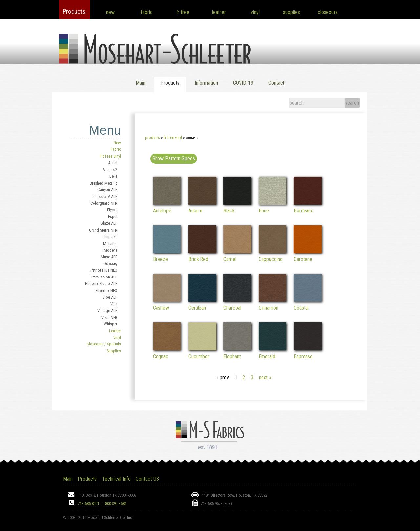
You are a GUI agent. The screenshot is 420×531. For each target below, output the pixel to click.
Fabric (116, 149)
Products (153, 137)
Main (141, 83)
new (110, 12)
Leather (115, 331)
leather (219, 12)
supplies (292, 12)
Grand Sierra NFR (103, 230)
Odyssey (110, 264)
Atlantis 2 (110, 170)
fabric (147, 12)
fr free (183, 12)
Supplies (114, 351)
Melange (110, 243)
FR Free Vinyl (110, 156)
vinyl (255, 12)
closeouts (328, 12)
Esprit (113, 217)
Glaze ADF (109, 223)
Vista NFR (109, 317)
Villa (114, 304)
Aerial (113, 163)
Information (206, 83)
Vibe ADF (110, 297)
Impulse (111, 237)
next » (265, 377)
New (117, 143)
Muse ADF (109, 257)
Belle (113, 176)
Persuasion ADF (104, 277)
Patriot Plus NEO (104, 270)
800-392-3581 (116, 504)
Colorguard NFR (104, 203)
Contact (276, 83)
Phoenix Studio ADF (101, 284)
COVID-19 (243, 83)
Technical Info (116, 479)
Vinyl (117, 337)
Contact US (147, 479)
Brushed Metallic (104, 183)
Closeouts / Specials (104, 344)
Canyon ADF (107, 190)
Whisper (111, 324)
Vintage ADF (107, 310)
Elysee (112, 210)
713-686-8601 (89, 504)
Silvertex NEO (106, 290)
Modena (111, 250)
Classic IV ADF (105, 197)
